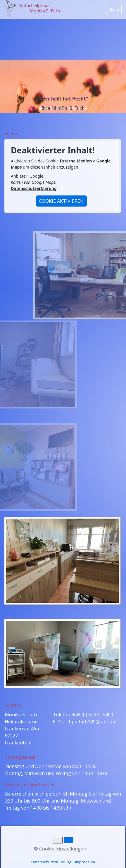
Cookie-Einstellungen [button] (60, 849)
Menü (114, 9)
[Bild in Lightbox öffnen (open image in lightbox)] (62, 561)
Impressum (85, 862)
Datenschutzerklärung (34, 188)
